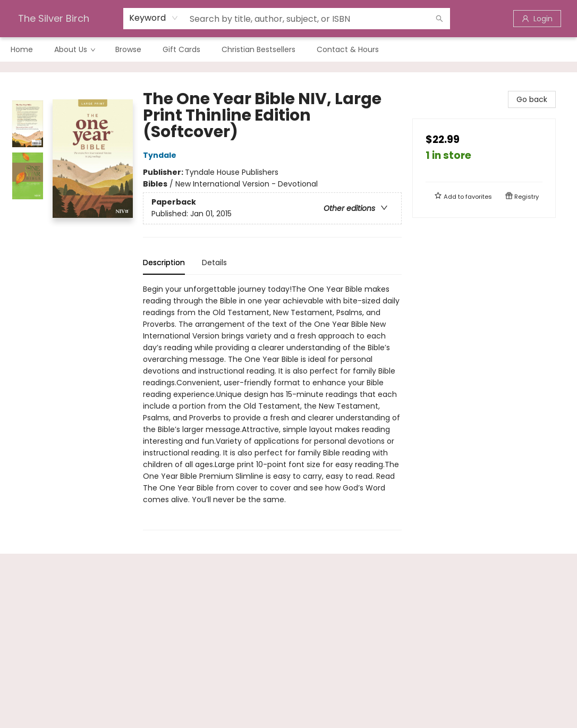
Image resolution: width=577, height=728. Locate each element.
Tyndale (161, 155)
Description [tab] (164, 263)
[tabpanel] (272, 407)
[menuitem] (22, 49)
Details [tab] (214, 263)
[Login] (537, 19)
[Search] (439, 19)
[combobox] (154, 18)
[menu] (288, 49)
